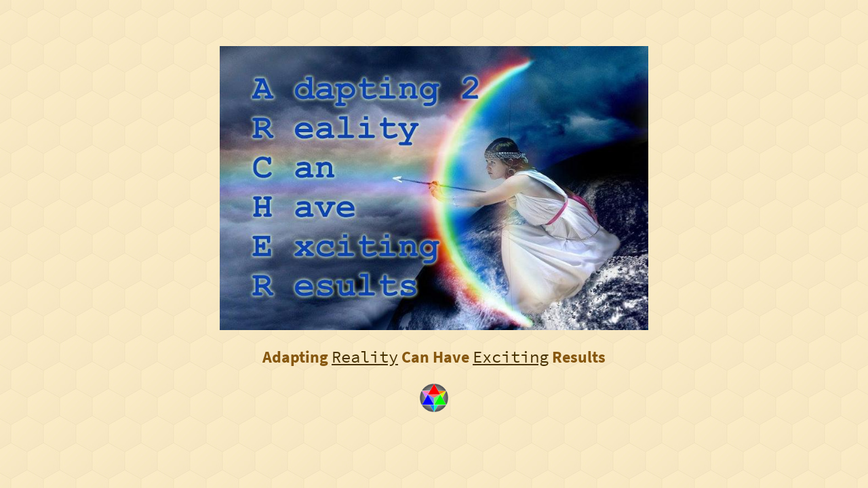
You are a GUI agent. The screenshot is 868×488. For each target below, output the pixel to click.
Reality (365, 357)
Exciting (511, 357)
